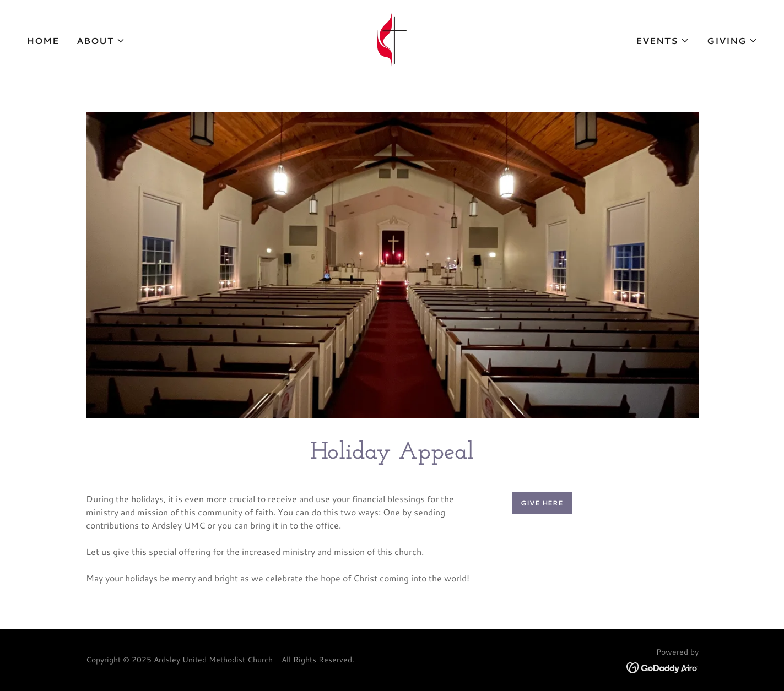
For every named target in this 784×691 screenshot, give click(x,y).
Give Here (542, 503)
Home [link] (43, 40)
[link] (392, 39)
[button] (101, 41)
